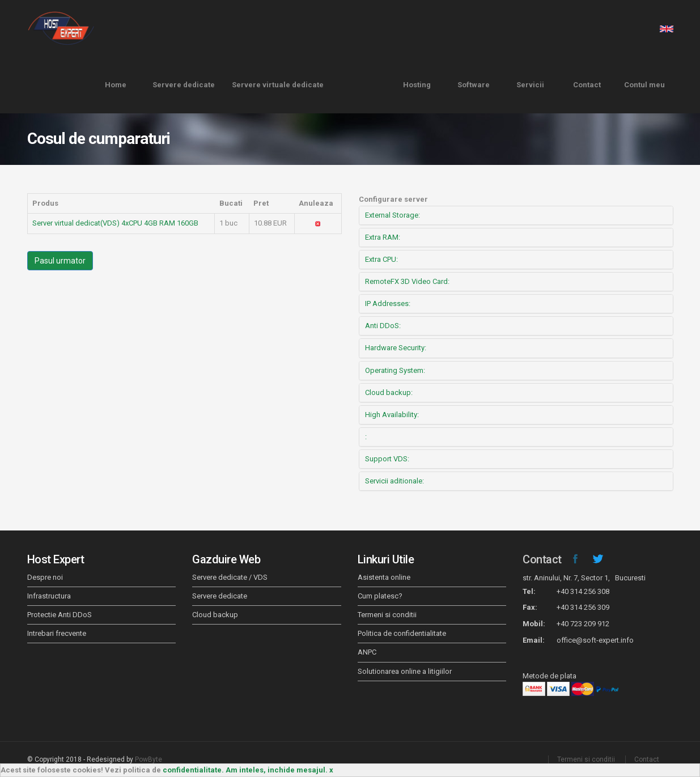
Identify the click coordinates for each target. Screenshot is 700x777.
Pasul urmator (60, 261)
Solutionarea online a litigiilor (405, 671)
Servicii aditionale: (394, 481)
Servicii (530, 85)
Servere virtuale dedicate (278, 85)
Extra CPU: (381, 259)
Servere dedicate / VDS (230, 577)
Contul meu (644, 85)
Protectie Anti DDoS (60, 615)
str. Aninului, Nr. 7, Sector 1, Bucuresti (584, 578)
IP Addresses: (388, 303)
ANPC (367, 652)
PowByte (149, 759)
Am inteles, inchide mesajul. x (279, 770)
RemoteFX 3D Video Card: (407, 281)
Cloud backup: (389, 392)
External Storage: (393, 215)
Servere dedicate (184, 85)
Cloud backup (215, 615)
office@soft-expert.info (595, 640)
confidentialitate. (193, 770)
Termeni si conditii (387, 615)
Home (116, 85)
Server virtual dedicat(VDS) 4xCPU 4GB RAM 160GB (115, 223)
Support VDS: (387, 459)
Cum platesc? (380, 596)
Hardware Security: (396, 348)
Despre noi (45, 577)
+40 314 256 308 (583, 591)
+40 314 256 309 (583, 607)
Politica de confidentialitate (402, 633)
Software (474, 85)
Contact (587, 85)
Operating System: (395, 370)
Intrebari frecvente (57, 633)
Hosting (417, 85)
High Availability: (392, 415)
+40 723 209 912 (583, 624)
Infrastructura (49, 596)
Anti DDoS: (383, 326)
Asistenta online (384, 577)
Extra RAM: (383, 237)
